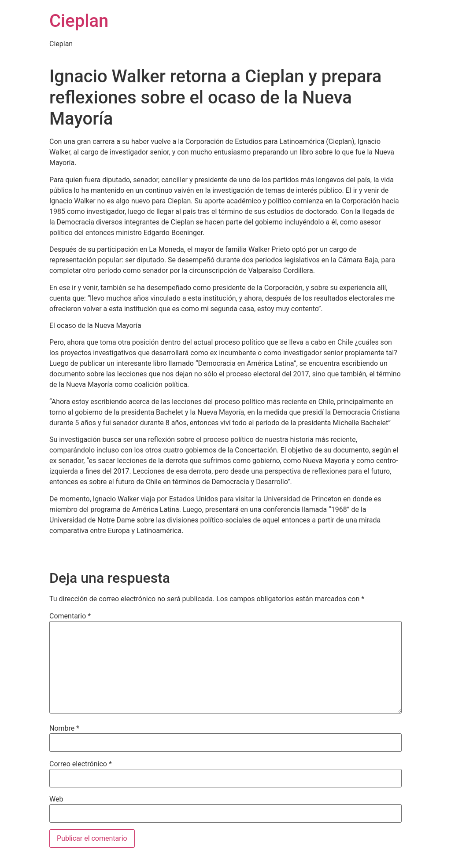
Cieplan (79, 21)
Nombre (64, 728)
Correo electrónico (81, 764)
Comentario (70, 616)
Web (56, 799)
